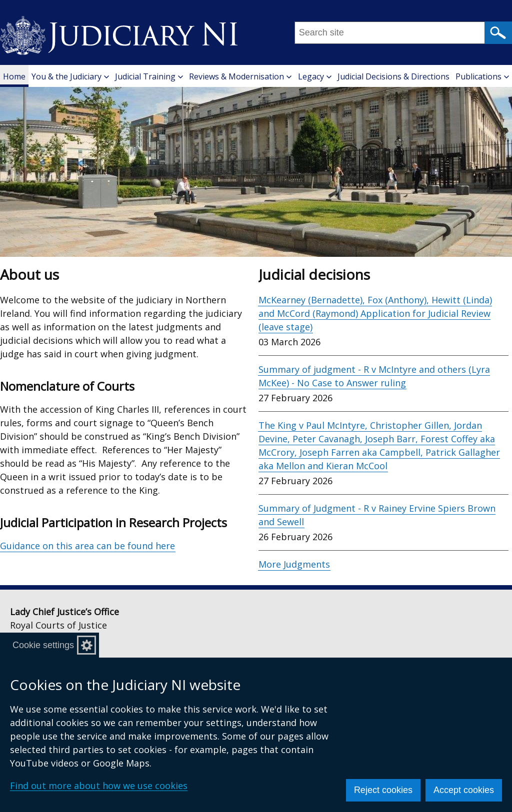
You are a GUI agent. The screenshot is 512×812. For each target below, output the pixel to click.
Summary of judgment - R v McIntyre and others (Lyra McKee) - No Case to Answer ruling (374, 376)
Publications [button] (482, 76)
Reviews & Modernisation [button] (240, 76)
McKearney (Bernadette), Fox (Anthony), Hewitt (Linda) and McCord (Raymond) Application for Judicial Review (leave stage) (375, 313)
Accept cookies (464, 790)
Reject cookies (383, 790)
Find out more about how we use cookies (99, 786)
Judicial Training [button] (149, 76)
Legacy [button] (315, 76)
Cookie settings (43, 645)
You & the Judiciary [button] (70, 76)
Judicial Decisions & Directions (393, 76)
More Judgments (294, 564)
